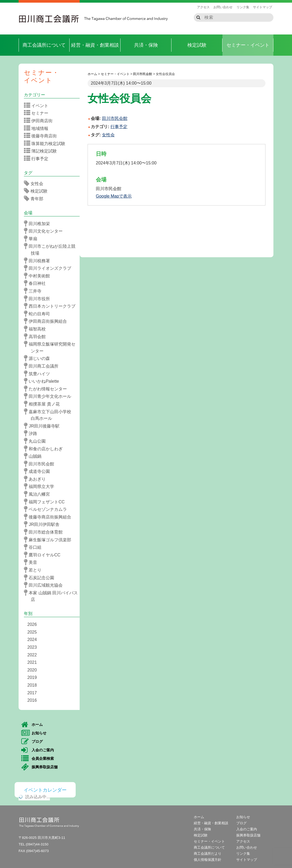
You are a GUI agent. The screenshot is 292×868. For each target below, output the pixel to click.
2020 (32, 670)
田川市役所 (39, 299)
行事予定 (119, 127)
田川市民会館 (41, 464)
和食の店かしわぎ (45, 449)
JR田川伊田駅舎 (43, 524)
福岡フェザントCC (46, 502)
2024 (32, 640)
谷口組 (34, 547)
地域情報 (38, 128)
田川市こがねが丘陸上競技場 (51, 249)
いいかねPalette (43, 381)
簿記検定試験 (42, 151)
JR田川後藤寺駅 (43, 426)
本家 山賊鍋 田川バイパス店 (53, 596)
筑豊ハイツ (39, 374)
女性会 (108, 135)
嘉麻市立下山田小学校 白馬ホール (51, 415)
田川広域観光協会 (45, 585)
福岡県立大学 (41, 486)
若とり (34, 570)
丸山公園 (36, 441)
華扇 (32, 239)
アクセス (203, 7)
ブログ (32, 742)
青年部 (35, 199)
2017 (32, 693)
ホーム (32, 725)
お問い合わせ (223, 7)
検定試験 (197, 45)
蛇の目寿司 (39, 314)
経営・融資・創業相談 (95, 45)
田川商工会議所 (49, 19)
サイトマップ (263, 7)
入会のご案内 (38, 750)
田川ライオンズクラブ (49, 268)
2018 (32, 685)
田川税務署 (39, 261)
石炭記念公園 (41, 578)
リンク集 (243, 7)
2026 (32, 624)
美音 (32, 562)
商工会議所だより (208, 854)
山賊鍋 (34, 456)
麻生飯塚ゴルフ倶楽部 (49, 540)
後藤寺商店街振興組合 (49, 517)
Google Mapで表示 (114, 196)
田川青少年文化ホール (49, 396)
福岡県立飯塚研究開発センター (51, 347)
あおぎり (36, 479)
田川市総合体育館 (45, 532)
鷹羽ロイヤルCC (44, 555)
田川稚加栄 (39, 224)
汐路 (32, 433)
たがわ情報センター (47, 389)
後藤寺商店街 (42, 136)
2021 (32, 662)
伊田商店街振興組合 (47, 321)
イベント (38, 106)
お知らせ (34, 733)
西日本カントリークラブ (51, 306)
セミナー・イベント (248, 45)
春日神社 (36, 283)
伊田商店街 (40, 121)
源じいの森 (39, 358)
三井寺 (34, 291)
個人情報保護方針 (208, 860)
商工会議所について (44, 45)
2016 (32, 700)
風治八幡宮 (39, 494)
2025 (32, 632)
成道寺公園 (39, 471)
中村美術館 (39, 276)
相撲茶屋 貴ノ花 (44, 404)
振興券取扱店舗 (39, 767)
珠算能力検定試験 (46, 143)
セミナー (38, 113)
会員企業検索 (38, 759)
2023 (32, 647)
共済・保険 (146, 45)
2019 (32, 677)
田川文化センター (45, 231)
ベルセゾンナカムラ (47, 509)
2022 (32, 655)
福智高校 (36, 329)
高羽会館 (36, 337)
